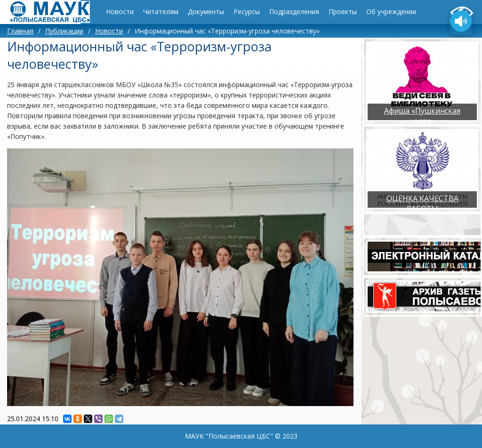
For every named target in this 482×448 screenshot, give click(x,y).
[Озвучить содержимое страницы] (461, 22)
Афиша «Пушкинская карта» (422, 116)
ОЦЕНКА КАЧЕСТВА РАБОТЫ (422, 204)
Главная (20, 31)
